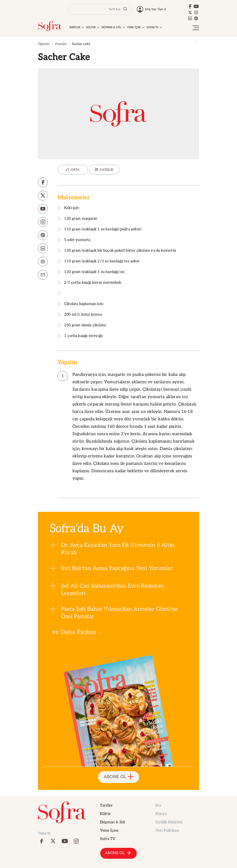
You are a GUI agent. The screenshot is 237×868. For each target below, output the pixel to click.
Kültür (105, 814)
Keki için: (69, 208)
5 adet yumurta (74, 240)
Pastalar (61, 44)
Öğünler (44, 44)
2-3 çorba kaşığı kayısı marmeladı (89, 283)
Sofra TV (108, 839)
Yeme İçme (109, 831)
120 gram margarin (77, 219)
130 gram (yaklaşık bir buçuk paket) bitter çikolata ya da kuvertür (117, 251)
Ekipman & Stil (112, 822)
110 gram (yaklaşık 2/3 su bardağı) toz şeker (99, 261)
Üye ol (162, 9)
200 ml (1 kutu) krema (80, 315)
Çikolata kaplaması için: (81, 304)
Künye (161, 814)
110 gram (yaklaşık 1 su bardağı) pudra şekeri (99, 230)
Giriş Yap (150, 9)
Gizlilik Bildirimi (169, 822)
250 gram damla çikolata (82, 325)
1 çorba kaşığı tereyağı (80, 336)
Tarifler (106, 806)
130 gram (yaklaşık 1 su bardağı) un (91, 272)
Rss (158, 806)
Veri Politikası (167, 831)
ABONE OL (119, 777)
